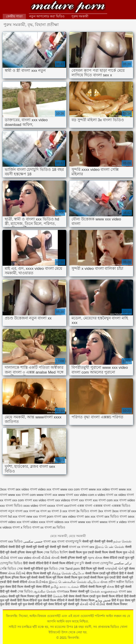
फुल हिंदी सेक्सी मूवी (11, 604)
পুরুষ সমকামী (80, 16)
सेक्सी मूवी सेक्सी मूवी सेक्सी (97, 541)
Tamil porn (73, 569)
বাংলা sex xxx (86, 516)
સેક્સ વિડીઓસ (38, 582)
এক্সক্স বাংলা (85, 506)
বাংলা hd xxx (9, 516)
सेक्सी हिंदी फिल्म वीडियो (24, 600)
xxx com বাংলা (22, 500)
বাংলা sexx (127, 516)
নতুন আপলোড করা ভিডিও (47, 16)
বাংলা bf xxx (128, 511)
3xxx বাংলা (7, 489)
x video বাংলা (104, 495)
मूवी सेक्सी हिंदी (44, 596)
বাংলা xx (38, 527)
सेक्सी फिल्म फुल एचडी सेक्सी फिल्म (89, 552)
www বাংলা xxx (47, 495)
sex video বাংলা (26, 489)
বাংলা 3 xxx (59, 511)
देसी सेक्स (69, 596)
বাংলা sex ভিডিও (108, 516)
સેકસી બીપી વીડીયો (93, 604)
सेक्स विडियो (55, 604)
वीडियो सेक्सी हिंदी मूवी (12, 547)
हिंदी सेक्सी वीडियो (33, 563)
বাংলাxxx (63, 591)
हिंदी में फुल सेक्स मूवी (123, 600)
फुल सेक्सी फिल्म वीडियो (110, 596)
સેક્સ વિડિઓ (17, 573)
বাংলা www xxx (80, 522)
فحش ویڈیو (103, 600)
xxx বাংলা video (124, 500)
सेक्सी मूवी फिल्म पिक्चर (22, 596)
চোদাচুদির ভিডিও (12, 563)
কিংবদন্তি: (68, 7)
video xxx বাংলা (49, 489)
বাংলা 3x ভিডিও (79, 511)
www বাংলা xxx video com (76, 495)
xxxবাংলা (70, 506)
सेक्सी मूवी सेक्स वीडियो (38, 587)
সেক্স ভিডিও (25, 591)
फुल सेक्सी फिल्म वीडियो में (53, 600)
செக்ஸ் (58, 596)
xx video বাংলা (124, 495)
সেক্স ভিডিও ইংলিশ (56, 552)
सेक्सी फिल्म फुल (118, 552)
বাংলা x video (117, 522)
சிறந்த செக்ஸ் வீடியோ (68, 573)
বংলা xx (34, 511)
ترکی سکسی (123, 563)
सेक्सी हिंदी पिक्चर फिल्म (81, 600)
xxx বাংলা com (103, 500)
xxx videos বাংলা (67, 500)
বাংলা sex (88, 547)
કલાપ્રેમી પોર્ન (115, 569)
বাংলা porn (46, 516)
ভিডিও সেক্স (57, 569)
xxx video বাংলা (44, 500)
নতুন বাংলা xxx (18, 511)
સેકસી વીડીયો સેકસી (46, 558)
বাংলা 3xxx (111, 511)
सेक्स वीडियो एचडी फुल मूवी (119, 558)
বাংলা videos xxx (58, 522)
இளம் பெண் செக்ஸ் (110, 547)
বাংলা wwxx (99, 522)
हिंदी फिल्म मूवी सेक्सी (93, 569)
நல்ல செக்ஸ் (122, 541)
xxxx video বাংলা (35, 506)
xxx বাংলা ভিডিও (11, 506)
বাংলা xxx (50, 541)
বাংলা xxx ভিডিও (11, 541)
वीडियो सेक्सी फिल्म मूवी (93, 587)
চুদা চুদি (80, 563)
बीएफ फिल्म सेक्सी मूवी (39, 573)
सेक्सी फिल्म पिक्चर (117, 604)
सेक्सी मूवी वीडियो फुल (36, 569)
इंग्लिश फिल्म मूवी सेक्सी (25, 577)
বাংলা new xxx (28, 516)
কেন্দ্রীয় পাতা (14, 16)
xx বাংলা (6, 500)
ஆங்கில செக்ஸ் (45, 591)
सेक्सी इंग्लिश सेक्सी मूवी (74, 558)
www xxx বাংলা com (22, 495)
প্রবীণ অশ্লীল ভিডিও (121, 582)
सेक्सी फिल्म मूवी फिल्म (51, 577)
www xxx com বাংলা (74, 489)
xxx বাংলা (85, 500)
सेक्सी (88, 563)
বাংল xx (45, 511)
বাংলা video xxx (11, 522)
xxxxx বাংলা (55, 506)
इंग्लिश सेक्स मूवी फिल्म (31, 552)
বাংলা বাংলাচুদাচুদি (70, 541)
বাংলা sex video (65, 516)
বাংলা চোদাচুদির (103, 563)
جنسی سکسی (33, 541)
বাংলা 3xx (96, 511)
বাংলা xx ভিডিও (55, 527)
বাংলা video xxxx (34, 522)
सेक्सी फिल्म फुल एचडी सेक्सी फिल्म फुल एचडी (90, 577)
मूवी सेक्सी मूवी (71, 604)
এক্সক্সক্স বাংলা (102, 506)
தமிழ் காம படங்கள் (65, 587)
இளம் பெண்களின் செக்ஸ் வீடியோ (74, 582)
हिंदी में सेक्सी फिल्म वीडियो (59, 563)
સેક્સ (104, 582)
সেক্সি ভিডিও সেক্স (11, 569)
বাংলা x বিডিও (22, 527)
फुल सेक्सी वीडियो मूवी (35, 604)
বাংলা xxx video (21, 558)
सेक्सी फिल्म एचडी (86, 596)
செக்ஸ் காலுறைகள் (104, 591)
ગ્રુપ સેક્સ (95, 558)
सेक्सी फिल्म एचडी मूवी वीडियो (102, 573)
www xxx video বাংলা (103, 489)
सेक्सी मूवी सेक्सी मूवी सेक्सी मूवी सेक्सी (47, 547)
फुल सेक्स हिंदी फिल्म (12, 587)
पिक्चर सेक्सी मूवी (80, 591)
